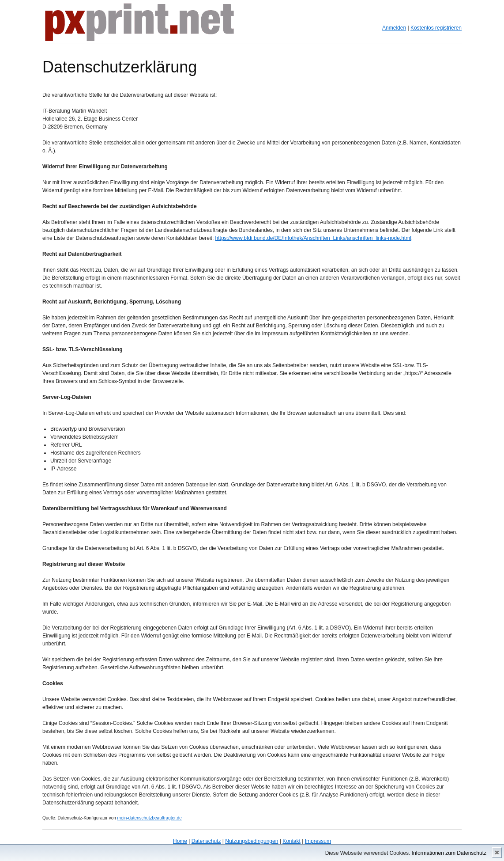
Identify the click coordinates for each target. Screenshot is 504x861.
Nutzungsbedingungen (252, 841)
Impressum (318, 841)
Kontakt (291, 841)
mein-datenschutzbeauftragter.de (150, 818)
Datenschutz (206, 841)
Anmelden (394, 28)
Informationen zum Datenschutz (449, 853)
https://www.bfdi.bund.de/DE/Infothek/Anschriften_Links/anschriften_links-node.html (313, 238)
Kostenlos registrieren (436, 28)
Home (180, 841)
